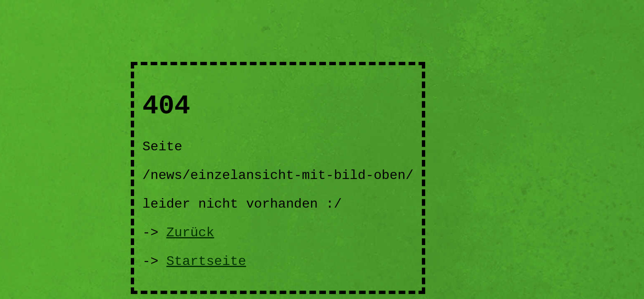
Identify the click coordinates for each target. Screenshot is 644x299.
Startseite (206, 261)
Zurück (190, 233)
